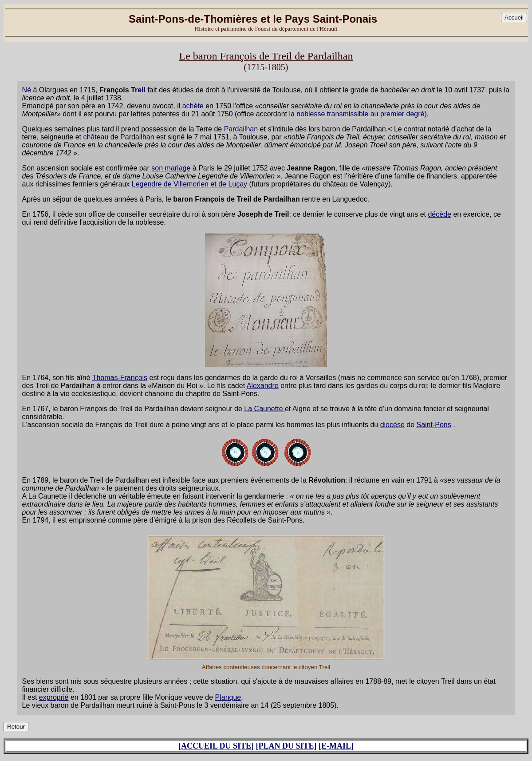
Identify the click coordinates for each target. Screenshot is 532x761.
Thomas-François (120, 378)
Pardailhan (241, 129)
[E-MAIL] (336, 746)
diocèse (392, 425)
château (97, 137)
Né (27, 90)
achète (193, 106)
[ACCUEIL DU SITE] (216, 746)
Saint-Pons (433, 425)
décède (439, 214)
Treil (138, 90)
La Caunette (264, 409)
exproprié (54, 697)
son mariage (171, 168)
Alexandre (263, 386)
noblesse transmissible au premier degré (360, 114)
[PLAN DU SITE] (286, 746)
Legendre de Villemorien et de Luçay (189, 184)
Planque (228, 697)
